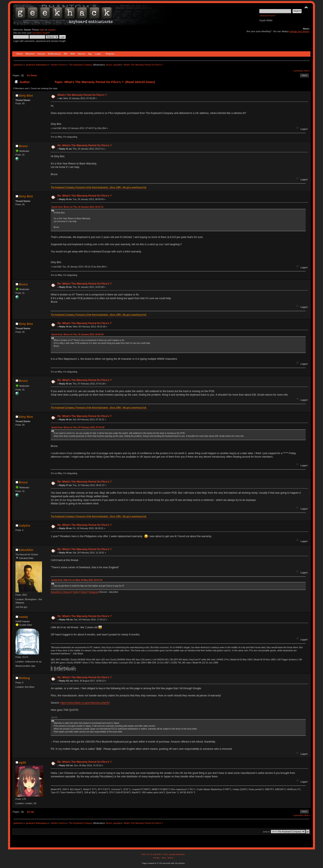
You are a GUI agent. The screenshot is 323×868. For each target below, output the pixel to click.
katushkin (26, 550)
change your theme (299, 31)
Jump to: (266, 832)
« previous (298, 71)
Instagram (94, 592)
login (42, 30)
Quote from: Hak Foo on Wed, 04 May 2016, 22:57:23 (77, 580)
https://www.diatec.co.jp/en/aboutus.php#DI (85, 703)
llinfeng (24, 678)
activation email (40, 33)
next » (307, 71)
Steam (84, 592)
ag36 (22, 762)
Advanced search (267, 16)
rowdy (23, 617)
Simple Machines (177, 854)
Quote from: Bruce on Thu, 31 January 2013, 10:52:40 (77, 334)
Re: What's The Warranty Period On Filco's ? (85, 145)
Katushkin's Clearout (61, 592)
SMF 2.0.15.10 (148, 854)
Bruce (109, 65)
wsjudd (116, 65)
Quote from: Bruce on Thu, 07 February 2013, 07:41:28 (78, 427)
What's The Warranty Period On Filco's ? (82, 95)
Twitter (76, 592)
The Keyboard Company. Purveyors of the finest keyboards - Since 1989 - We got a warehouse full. (99, 187)
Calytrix (25, 525)
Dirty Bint (26, 95)
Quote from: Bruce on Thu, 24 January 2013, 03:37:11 (77, 207)
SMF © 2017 (162, 854)
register (52, 30)
